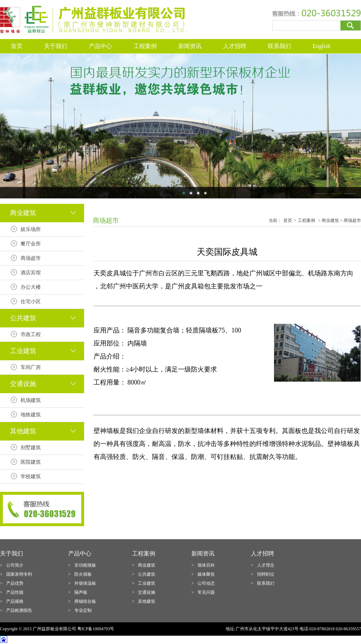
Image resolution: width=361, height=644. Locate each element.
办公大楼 (31, 287)
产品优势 (15, 583)
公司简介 (15, 565)
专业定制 (83, 610)
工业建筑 (147, 583)
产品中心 (100, 46)
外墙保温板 (85, 583)
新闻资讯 (190, 46)
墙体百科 (206, 565)
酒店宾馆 (31, 273)
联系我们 (279, 46)
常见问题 (206, 592)
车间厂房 (31, 367)
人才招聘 (235, 46)
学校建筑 (31, 476)
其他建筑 (147, 601)
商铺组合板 (85, 601)
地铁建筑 (31, 415)
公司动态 (206, 583)
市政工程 (31, 334)
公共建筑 (147, 574)
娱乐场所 (31, 229)
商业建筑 (147, 565)
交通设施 (147, 592)
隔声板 (81, 592)
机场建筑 (31, 400)
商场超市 (31, 258)
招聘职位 (266, 574)
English (321, 46)
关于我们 (56, 46)
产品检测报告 (19, 610)
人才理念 (266, 565)
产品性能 (15, 592)
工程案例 (145, 46)
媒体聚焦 (206, 574)
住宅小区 (31, 302)
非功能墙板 (85, 565)
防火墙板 (83, 574)
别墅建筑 (31, 448)
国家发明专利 (19, 574)
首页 (17, 46)
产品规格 (15, 601)
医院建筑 (31, 462)
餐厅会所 (31, 244)
